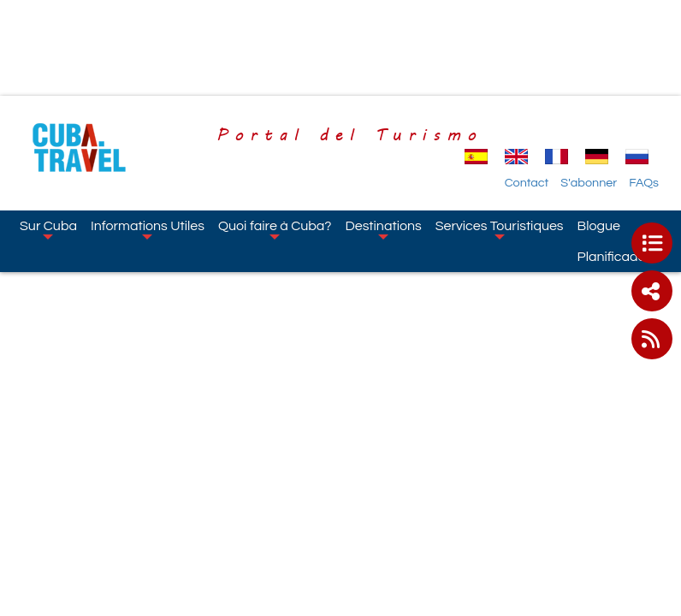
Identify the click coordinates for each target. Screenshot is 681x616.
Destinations (383, 229)
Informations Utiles (148, 229)
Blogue (599, 226)
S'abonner (589, 183)
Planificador (614, 257)
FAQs (644, 183)
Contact (527, 183)
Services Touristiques (500, 229)
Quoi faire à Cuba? (275, 229)
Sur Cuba (48, 229)
